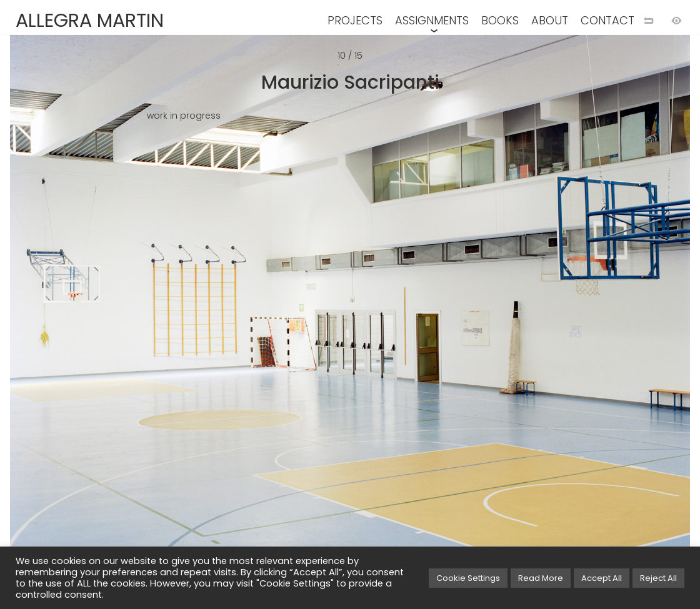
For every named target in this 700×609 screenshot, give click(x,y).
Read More (541, 578)
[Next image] (525, 325)
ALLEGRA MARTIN (90, 21)
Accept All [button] (602, 578)
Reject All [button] (658, 578)
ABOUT (550, 20)
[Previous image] (175, 325)
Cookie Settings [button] (468, 578)
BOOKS (500, 20)
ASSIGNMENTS (432, 20)
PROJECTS (355, 20)
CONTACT (607, 20)
